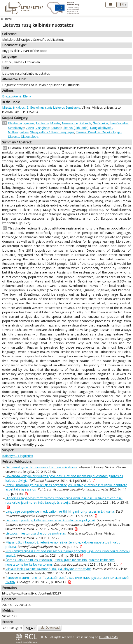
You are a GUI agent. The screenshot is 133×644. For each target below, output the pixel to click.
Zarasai (56, 128)
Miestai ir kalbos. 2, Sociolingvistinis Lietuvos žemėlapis (41, 108)
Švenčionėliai (119, 123)
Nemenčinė (70, 123)
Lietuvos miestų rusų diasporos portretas (36, 533)
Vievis (30, 128)
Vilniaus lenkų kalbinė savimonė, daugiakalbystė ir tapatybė (48, 569)
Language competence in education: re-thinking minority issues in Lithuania (60, 511)
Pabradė (85, 123)
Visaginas (42, 128)
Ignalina (29, 123)
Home (8, 19)
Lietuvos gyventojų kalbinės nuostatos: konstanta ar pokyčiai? (50, 520)
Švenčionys (16, 128)
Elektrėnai (15, 123)
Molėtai (55, 123)
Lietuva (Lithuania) (75, 128)
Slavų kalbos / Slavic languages (52, 132)
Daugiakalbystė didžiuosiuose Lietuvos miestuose (41, 467)
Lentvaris (42, 123)
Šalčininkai (101, 123)
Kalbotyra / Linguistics (17, 456)
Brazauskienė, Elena (17, 96)
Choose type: (12, 628)
